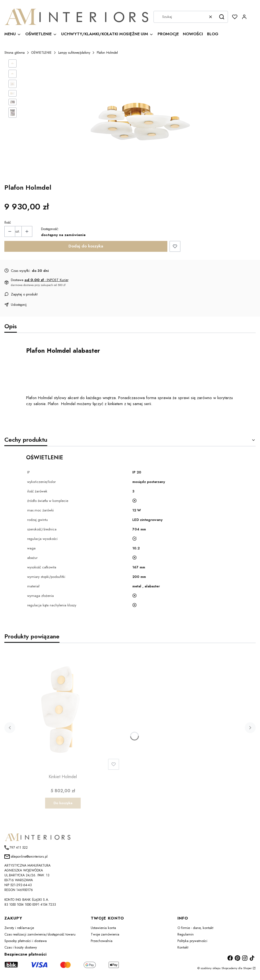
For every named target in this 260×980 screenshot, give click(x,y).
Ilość (8, 222)
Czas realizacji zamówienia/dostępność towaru (40, 936)
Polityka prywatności (192, 942)
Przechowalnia (102, 942)
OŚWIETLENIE (41, 53)
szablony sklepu (211, 970)
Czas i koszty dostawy (21, 949)
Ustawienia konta (103, 929)
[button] (222, 17)
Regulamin (186, 936)
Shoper (248, 970)
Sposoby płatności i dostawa (26, 942)
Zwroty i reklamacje (19, 929)
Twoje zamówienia (105, 936)
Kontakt (183, 949)
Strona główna (15, 53)
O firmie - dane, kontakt (195, 929)
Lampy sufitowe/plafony (74, 53)
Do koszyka (63, 805)
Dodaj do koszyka (86, 246)
